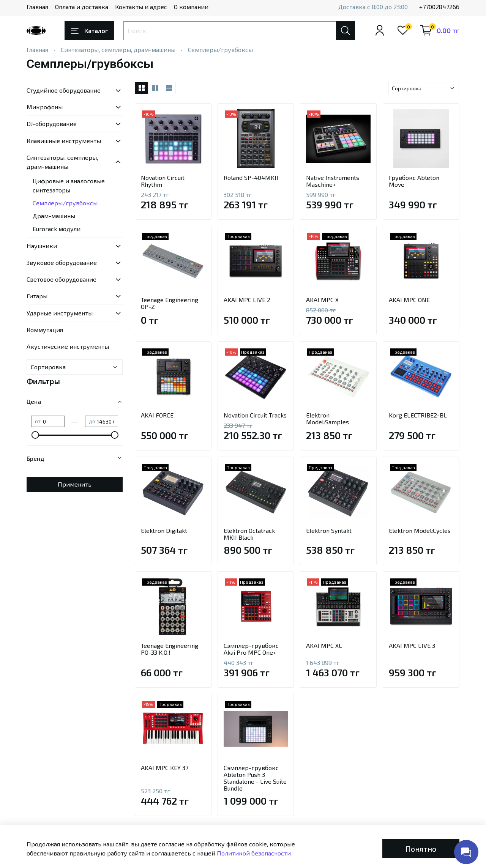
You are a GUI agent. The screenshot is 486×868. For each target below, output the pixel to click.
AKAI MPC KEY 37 (165, 768)
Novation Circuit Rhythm (163, 181)
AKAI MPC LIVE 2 (247, 300)
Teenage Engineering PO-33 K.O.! (170, 649)
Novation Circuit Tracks (255, 415)
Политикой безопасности (254, 853)
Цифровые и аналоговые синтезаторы (69, 185)
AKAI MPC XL (324, 645)
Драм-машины (54, 216)
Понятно (421, 849)
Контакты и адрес (141, 7)
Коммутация (45, 330)
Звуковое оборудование (62, 262)
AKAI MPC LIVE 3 (412, 645)
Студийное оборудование (64, 90)
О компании (191, 7)
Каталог (89, 31)
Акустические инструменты (68, 346)
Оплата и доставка (82, 7)
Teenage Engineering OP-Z (170, 303)
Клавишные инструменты (64, 141)
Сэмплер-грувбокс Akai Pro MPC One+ (251, 649)
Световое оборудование (62, 279)
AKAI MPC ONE (409, 300)
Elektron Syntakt (329, 530)
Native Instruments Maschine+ (333, 181)
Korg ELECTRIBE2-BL (418, 415)
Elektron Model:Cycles (420, 530)
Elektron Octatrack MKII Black (249, 534)
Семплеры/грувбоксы (65, 203)
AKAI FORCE (157, 415)
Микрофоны (45, 107)
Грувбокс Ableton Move (414, 181)
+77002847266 (439, 7)
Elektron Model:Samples (327, 418)
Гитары (37, 296)
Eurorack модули (57, 229)
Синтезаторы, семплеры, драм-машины (118, 50)
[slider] (35, 435)
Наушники (42, 246)
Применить (75, 484)
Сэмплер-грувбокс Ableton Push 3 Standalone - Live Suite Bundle (255, 778)
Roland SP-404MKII (251, 177)
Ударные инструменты (60, 313)
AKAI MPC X (322, 300)
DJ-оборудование (52, 124)
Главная (37, 7)
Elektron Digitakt (164, 530)
